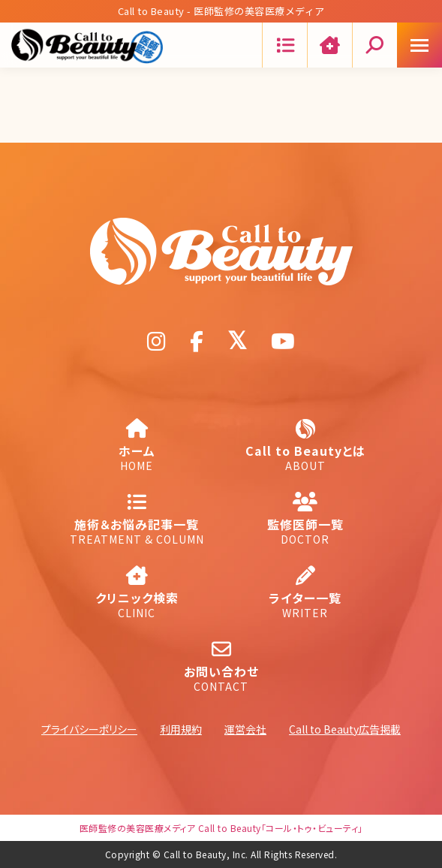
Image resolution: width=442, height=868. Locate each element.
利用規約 (181, 729)
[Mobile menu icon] (419, 45)
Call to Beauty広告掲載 (345, 729)
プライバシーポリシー (89, 729)
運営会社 (245, 729)
